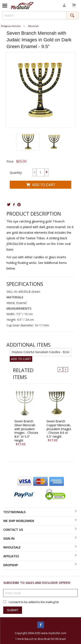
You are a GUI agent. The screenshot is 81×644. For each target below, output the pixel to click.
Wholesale (12, 547)
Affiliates (11, 556)
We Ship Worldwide (19, 521)
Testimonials (14, 512)
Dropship (11, 565)
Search (72, 15)
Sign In (9, 538)
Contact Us (13, 530)
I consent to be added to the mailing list (34, 602)
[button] (28, 142)
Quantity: (16, 173)
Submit (13, 610)
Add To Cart (40, 185)
